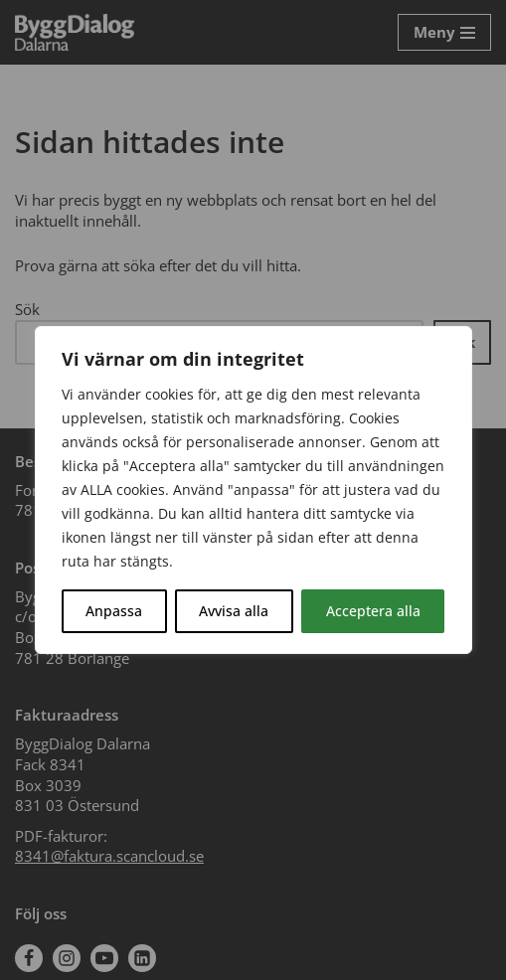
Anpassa (114, 611)
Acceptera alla (373, 611)
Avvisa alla (234, 611)
